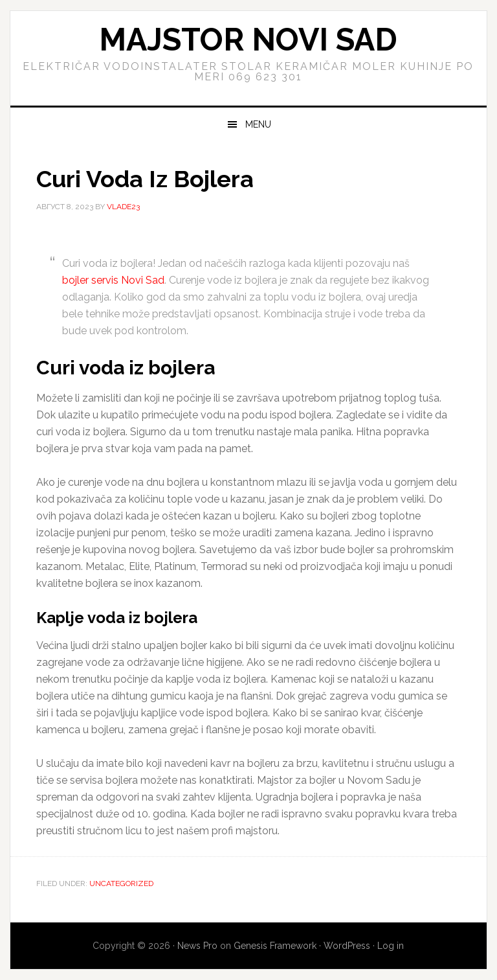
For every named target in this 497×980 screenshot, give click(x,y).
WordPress (347, 946)
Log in (391, 946)
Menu (258, 124)
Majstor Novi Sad (248, 40)
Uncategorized (121, 883)
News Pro (197, 946)
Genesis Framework (275, 946)
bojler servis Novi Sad (113, 280)
